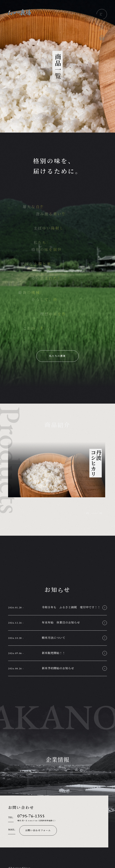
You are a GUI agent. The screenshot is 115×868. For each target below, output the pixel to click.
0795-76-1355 (31, 816)
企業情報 (57, 760)
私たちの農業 (57, 356)
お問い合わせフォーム (38, 830)
